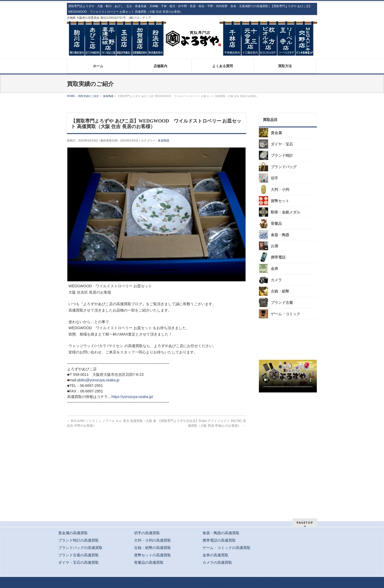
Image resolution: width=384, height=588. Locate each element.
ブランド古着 (282, 303)
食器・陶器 (280, 235)
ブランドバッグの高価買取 (80, 548)
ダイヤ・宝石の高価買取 (78, 562)
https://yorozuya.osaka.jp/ (132, 397)
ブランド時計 (282, 156)
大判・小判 (280, 190)
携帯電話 (278, 257)
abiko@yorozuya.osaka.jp (98, 380)
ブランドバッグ (284, 167)
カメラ (276, 280)
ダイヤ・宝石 (282, 144)
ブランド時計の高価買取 (78, 540)
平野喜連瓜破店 (213, 585)
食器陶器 (164, 140)
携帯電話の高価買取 (219, 540)
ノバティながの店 (288, 585)
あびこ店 (174, 585)
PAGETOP (305, 523)
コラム (312, 585)
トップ (69, 585)
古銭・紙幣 (280, 291)
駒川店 (157, 585)
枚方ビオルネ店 (257, 585)
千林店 (235, 585)
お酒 (274, 246)
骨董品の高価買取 (149, 562)
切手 (274, 178)
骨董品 (276, 224)
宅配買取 (104, 585)
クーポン (141, 585)
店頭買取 (86, 585)
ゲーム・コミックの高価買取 (227, 548)
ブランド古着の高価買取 (78, 555)
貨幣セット (280, 201)
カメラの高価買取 (217, 562)
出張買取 (122, 585)
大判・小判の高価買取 (152, 540)
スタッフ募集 (289, 410)
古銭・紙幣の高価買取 (152, 548)
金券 (274, 269)
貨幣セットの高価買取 (152, 555)
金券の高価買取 (215, 555)
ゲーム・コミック (285, 314)
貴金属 (276, 133)
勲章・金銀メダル (285, 212)
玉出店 (191, 585)
